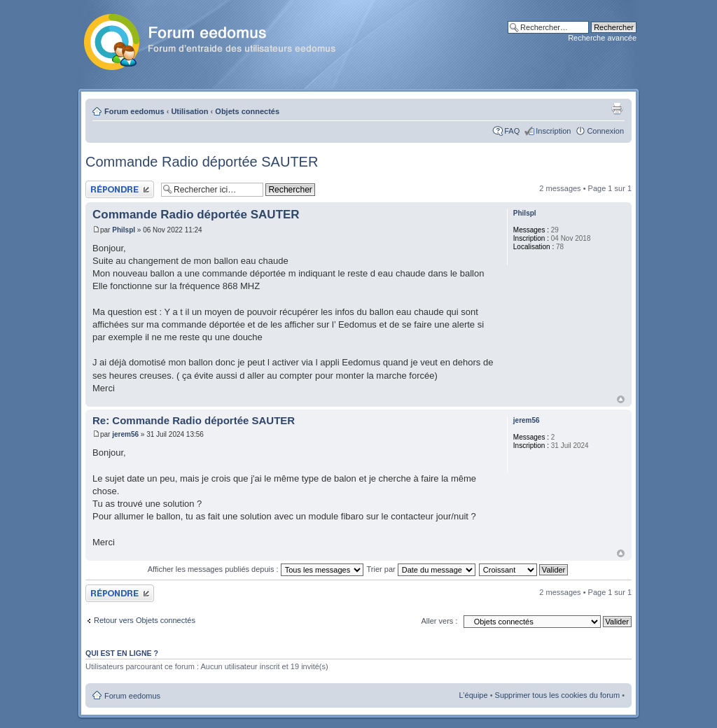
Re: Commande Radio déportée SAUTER (194, 420)
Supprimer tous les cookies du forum (558, 695)
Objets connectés (247, 111)
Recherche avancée (602, 38)
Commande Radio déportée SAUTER (202, 162)
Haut (621, 399)
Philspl (124, 230)
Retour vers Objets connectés (145, 620)
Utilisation (189, 111)
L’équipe (474, 695)
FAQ (512, 131)
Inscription (553, 131)
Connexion (605, 131)
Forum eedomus (134, 111)
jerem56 (125, 434)
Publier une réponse (120, 189)
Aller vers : (439, 621)
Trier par (421, 569)
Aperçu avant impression (617, 108)
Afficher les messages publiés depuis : (256, 569)
